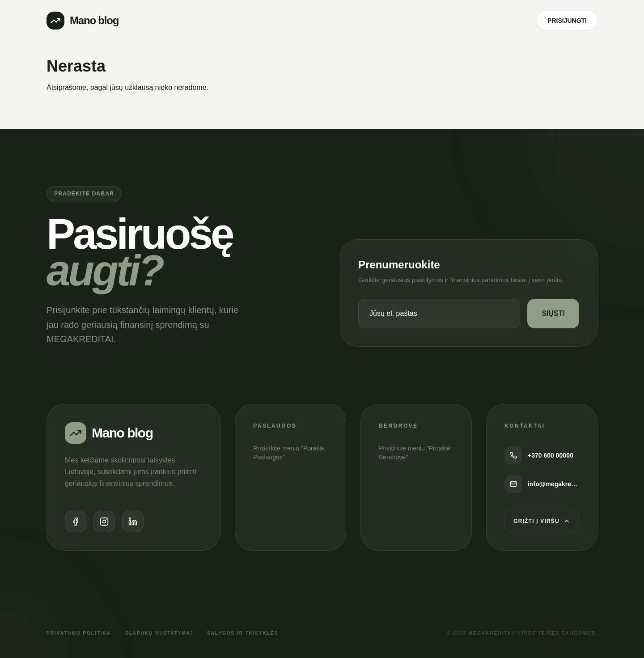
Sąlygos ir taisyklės (243, 633)
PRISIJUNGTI (567, 21)
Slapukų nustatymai (159, 633)
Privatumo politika (79, 633)
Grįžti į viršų (542, 521)
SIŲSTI (553, 313)
